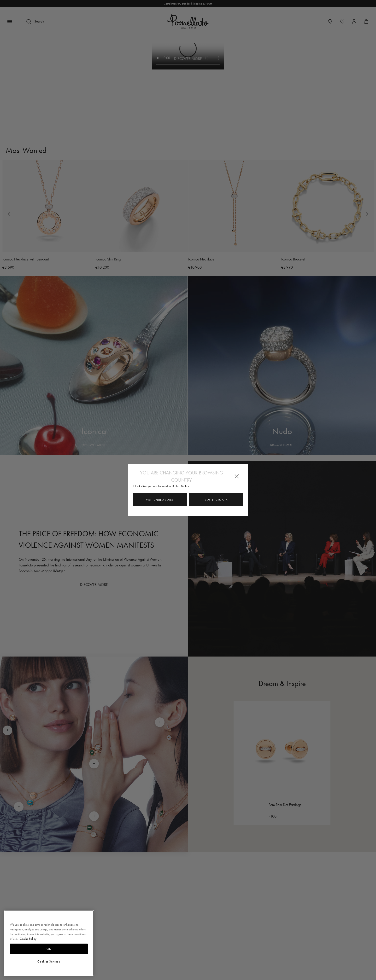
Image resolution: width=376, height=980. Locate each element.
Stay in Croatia (216, 500)
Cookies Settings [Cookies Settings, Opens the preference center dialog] (49, 961)
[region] (49, 943)
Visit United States (160, 500)
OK (49, 949)
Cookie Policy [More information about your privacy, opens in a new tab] (28, 939)
